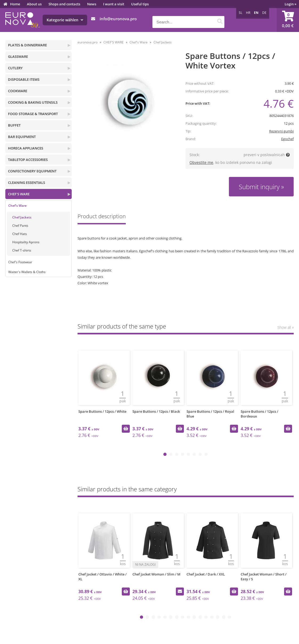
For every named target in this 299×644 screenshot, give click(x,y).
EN (256, 13)
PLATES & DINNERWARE (27, 45)
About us (34, 4)
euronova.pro (88, 42)
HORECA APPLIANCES (26, 148)
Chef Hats (20, 234)
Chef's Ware (17, 206)
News (92, 4)
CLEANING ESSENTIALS (27, 183)
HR (248, 13)
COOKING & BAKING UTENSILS (33, 102)
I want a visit (114, 4)
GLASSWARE (18, 56)
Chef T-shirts (22, 250)
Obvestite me (201, 162)
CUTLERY (15, 68)
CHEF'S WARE (19, 194)
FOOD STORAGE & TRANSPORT (33, 114)
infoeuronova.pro (118, 19)
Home (15, 4)
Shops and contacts (64, 4)
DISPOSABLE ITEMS (24, 79)
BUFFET (14, 125)
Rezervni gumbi (281, 131)
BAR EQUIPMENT (22, 137)
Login (290, 4)
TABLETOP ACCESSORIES (28, 160)
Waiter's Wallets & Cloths (27, 272)
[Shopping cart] (288, 20)
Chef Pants (20, 226)
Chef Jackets (22, 217)
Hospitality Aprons (26, 242)
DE (264, 13)
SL (241, 13)
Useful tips (140, 4)
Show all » (286, 327)
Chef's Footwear (20, 262)
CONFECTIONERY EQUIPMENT (32, 171)
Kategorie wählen (65, 20)
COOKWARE (18, 91)
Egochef (287, 139)
